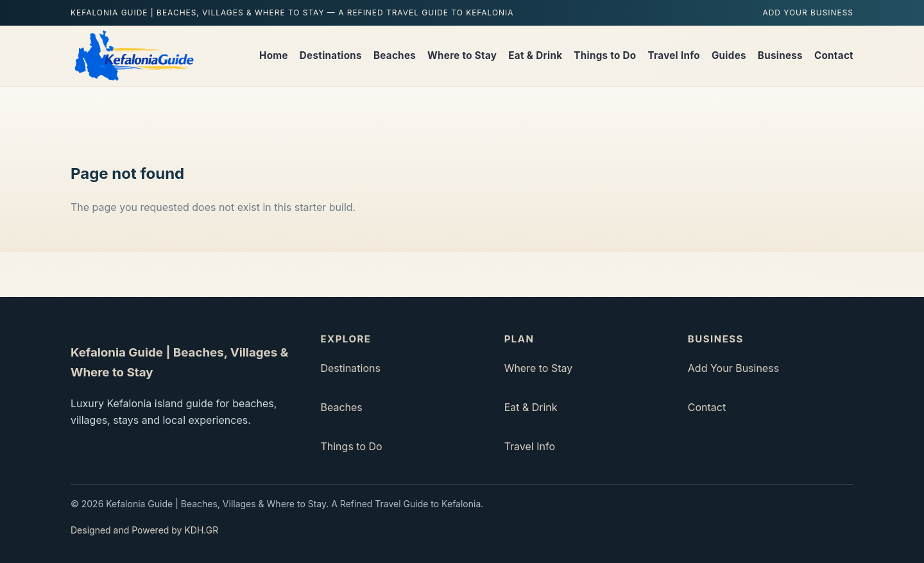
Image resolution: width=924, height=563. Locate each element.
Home (274, 55)
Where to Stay (462, 55)
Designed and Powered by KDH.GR (144, 530)
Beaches (395, 55)
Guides (729, 55)
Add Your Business (808, 13)
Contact (834, 55)
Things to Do (605, 55)
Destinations (331, 55)
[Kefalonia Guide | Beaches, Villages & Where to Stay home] (133, 56)
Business (780, 55)
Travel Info (674, 55)
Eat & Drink (535, 55)
